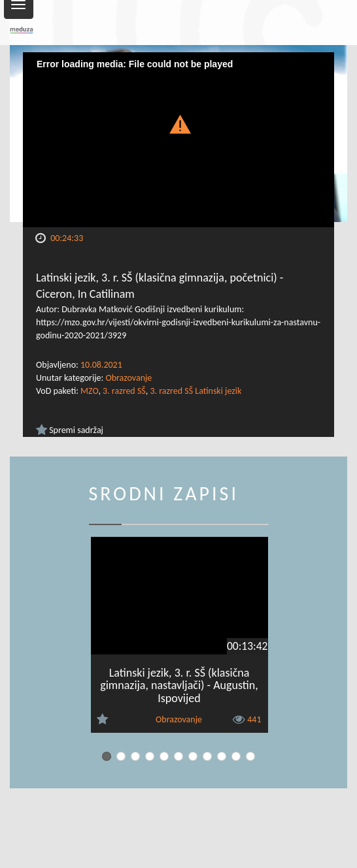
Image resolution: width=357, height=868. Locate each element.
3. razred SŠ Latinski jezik (195, 391)
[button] (178, 123)
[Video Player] (178, 140)
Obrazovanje (128, 378)
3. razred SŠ (124, 391)
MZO (89, 391)
